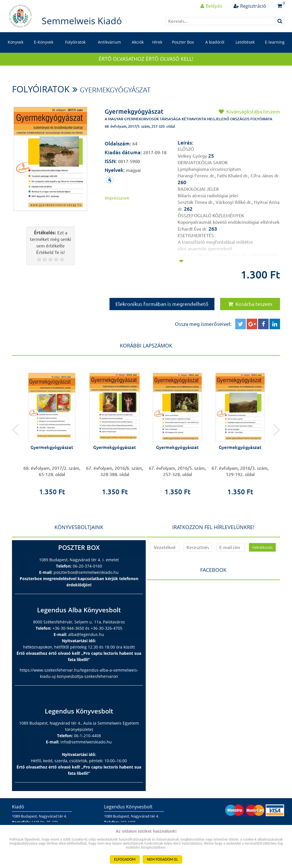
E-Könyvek (44, 42)
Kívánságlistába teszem (249, 111)
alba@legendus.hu (86, 634)
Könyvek (16, 42)
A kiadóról (215, 42)
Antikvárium (109, 42)
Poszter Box (183, 42)
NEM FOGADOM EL (162, 859)
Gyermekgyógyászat (115, 90)
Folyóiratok (75, 42)
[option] (52, 430)
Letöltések (245, 42)
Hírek (157, 42)
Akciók (138, 42)
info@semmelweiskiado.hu (86, 742)
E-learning (275, 42)
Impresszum (117, 198)
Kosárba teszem (250, 304)
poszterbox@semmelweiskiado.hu (86, 572)
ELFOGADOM (125, 859)
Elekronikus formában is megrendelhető (162, 304)
